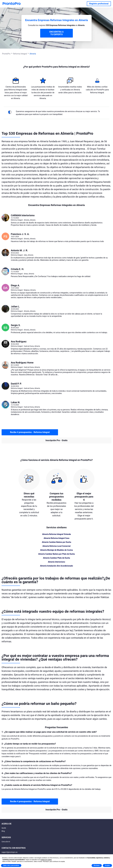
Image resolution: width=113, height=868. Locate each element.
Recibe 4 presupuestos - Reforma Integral (30, 432)
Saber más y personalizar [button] (11, 865)
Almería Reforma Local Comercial (57, 546)
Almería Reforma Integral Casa (57, 538)
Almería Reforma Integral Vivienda (56, 534)
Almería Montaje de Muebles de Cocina (56, 550)
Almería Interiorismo (57, 562)
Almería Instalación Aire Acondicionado (56, 566)
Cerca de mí (6, 842)
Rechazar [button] (97, 865)
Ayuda (4, 828)
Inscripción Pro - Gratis (57, 440)
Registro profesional (99, 4)
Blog (3, 831)
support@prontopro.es (10, 852)
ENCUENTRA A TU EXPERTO (56, 33)
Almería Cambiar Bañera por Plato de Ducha (57, 554)
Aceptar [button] (107, 865)
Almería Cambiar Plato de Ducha (57, 558)
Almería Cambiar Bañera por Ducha (56, 542)
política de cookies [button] (46, 860)
